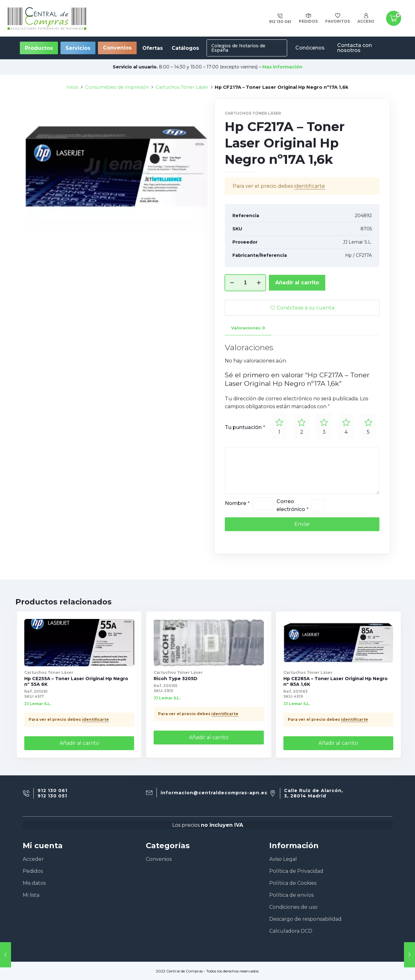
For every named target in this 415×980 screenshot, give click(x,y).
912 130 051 (52, 796)
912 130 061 (52, 791)
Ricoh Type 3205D (176, 679)
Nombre (237, 527)
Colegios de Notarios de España (238, 48)
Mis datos (34, 883)
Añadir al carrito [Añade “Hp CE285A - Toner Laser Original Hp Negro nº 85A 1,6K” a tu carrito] (338, 743)
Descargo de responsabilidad (305, 919)
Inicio (73, 111)
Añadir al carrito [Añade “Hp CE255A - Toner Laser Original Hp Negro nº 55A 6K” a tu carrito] (79, 743)
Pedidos (33, 871)
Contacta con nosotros (355, 48)
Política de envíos (291, 895)
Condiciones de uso (293, 907)
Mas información (282, 67)
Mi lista (31, 895)
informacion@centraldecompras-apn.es (214, 793)
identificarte (310, 210)
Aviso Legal (283, 859)
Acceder (33, 859)
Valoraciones (248, 351)
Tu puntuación (245, 451)
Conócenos (310, 48)
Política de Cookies (293, 883)
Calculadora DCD (291, 931)
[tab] (248, 351)
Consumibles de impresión (117, 111)
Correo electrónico (293, 529)
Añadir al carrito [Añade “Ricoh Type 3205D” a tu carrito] (209, 737)
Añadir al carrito (297, 306)
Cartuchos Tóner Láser (182, 111)
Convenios (117, 48)
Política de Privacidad (296, 871)
